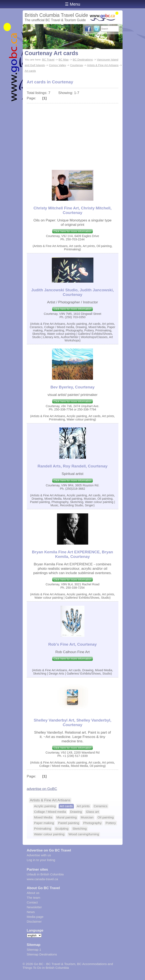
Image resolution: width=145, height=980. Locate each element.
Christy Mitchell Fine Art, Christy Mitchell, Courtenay (72, 210)
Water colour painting (49, 834)
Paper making (44, 823)
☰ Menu (73, 4)
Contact (32, 902)
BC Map (64, 60)
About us (33, 893)
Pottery (111, 823)
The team (34, 898)
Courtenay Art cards (51, 53)
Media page (35, 917)
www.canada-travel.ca (42, 879)
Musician (87, 817)
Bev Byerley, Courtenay (73, 387)
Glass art (92, 812)
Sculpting (62, 829)
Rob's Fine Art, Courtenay (72, 644)
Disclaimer (34, 921)
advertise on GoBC (42, 789)
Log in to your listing (41, 860)
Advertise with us (39, 855)
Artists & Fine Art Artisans (103, 65)
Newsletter (34, 907)
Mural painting (67, 817)
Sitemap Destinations (42, 954)
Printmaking (43, 829)
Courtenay (77, 65)
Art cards (30, 71)
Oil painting (106, 817)
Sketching (79, 829)
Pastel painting (69, 823)
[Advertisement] (73, 135)
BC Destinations (83, 60)
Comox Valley (57, 65)
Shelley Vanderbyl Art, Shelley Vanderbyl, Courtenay (72, 722)
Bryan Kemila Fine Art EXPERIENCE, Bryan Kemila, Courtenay (73, 554)
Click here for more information (72, 231)
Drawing (76, 812)
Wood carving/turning (84, 834)
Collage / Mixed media (50, 812)
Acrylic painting (45, 806)
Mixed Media (43, 817)
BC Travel (48, 60)
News (31, 912)
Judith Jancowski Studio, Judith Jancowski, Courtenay (72, 292)
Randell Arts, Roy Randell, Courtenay (72, 466)
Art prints (83, 806)
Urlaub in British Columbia (45, 874)
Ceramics (100, 806)
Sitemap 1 (34, 950)
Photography (92, 823)
